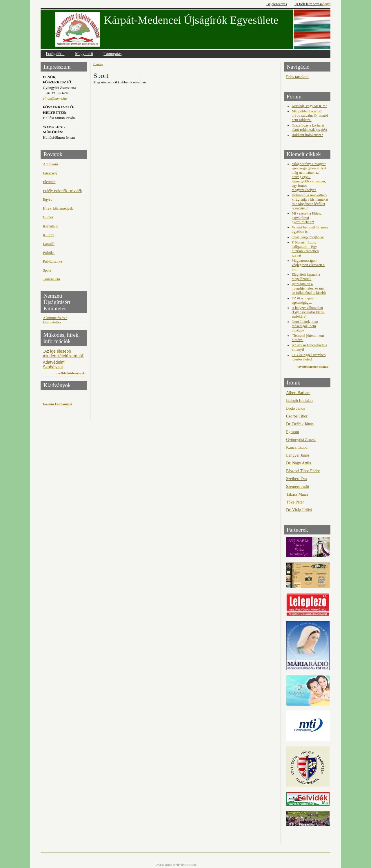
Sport (47, 270)
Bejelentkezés (277, 4)
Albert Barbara (298, 393)
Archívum (50, 164)
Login (327, 4)
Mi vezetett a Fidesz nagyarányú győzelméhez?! (307, 218)
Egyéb (48, 199)
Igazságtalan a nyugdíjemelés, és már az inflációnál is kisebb (309, 288)
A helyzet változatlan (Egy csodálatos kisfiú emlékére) (308, 312)
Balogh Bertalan (299, 400)
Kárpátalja (51, 226)
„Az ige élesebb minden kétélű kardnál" (64, 354)
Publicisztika (52, 261)
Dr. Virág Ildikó (299, 510)
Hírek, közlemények (58, 208)
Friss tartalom (297, 77)
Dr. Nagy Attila (299, 463)
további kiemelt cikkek (313, 367)
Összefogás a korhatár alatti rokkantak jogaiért (309, 128)
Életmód (49, 182)
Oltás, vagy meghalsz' (308, 237)
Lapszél (49, 244)
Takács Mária (297, 494)
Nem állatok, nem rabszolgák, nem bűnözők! (305, 326)
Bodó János (295, 408)
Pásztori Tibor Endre (303, 471)
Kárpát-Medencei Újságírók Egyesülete (191, 20)
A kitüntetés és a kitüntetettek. (55, 320)
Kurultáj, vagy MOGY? (309, 106)
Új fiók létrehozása (309, 4)
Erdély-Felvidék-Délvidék (62, 191)
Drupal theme (164, 865)
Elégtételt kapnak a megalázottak (306, 277)
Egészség (50, 173)
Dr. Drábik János (300, 424)
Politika (49, 253)
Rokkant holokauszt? (307, 135)
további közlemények (71, 373)
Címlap (98, 64)
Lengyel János (298, 455)
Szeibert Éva (297, 479)
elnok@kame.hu (55, 98)
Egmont (293, 432)
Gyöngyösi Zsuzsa (301, 440)
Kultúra (49, 235)
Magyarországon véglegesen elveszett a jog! (308, 265)
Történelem (51, 279)
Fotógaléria (55, 54)
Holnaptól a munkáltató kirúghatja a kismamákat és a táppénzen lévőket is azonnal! (310, 202)
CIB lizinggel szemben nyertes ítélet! (309, 357)
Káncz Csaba (297, 447)
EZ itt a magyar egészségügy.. (303, 300)
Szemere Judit (298, 486)
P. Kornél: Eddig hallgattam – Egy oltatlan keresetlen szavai (305, 249)
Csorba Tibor (297, 416)
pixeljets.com (189, 865)
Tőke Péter (295, 502)
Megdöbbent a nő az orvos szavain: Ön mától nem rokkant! (310, 116)
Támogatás (112, 54)
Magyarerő (84, 54)
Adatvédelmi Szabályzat (54, 365)
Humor (48, 217)
